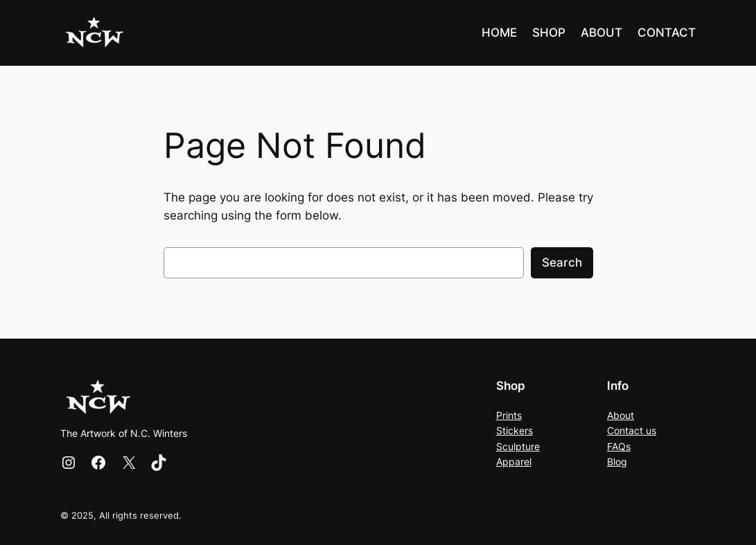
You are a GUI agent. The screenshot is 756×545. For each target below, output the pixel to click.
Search (562, 262)
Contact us (632, 430)
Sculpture (518, 446)
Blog (617, 462)
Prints (509, 415)
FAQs (619, 446)
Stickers (515, 430)
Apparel (514, 462)
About (621, 415)
